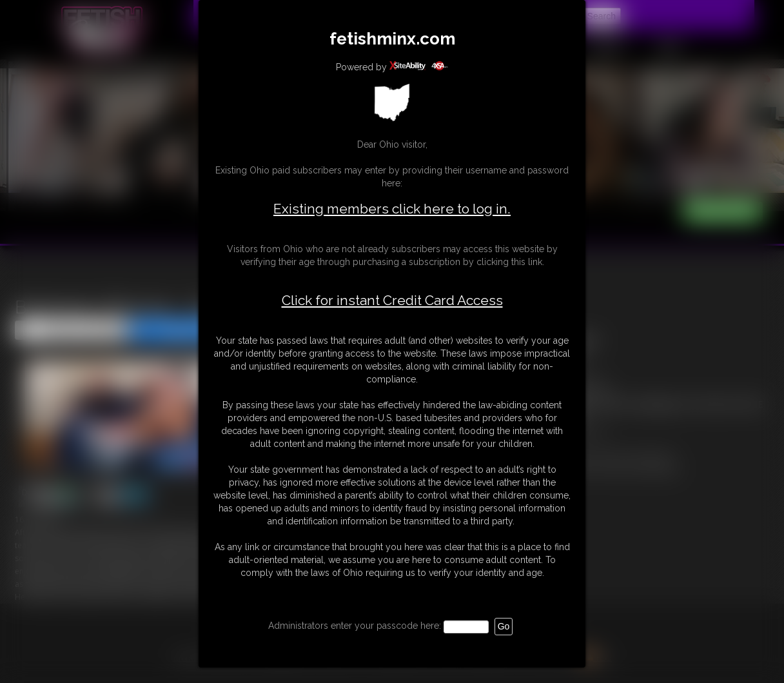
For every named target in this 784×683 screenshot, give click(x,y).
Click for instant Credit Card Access (392, 301)
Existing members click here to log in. (392, 209)
